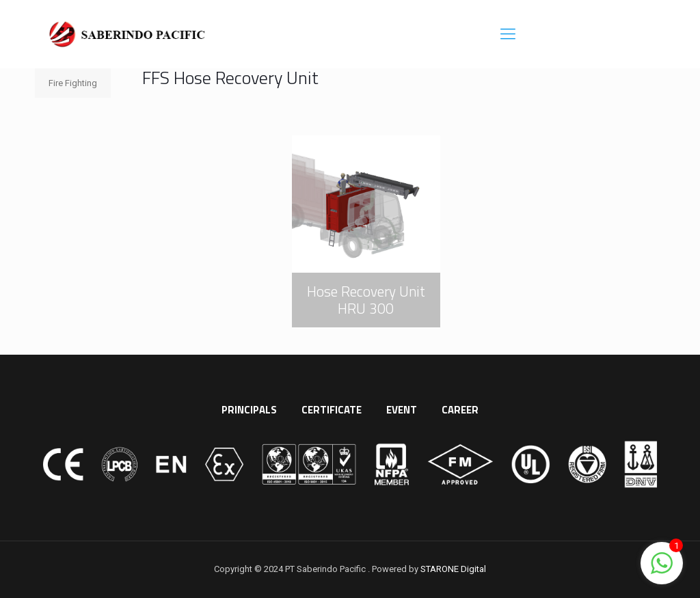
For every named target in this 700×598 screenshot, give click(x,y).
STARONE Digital (453, 569)
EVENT (402, 410)
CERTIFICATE (332, 410)
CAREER (460, 410)
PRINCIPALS (249, 410)
